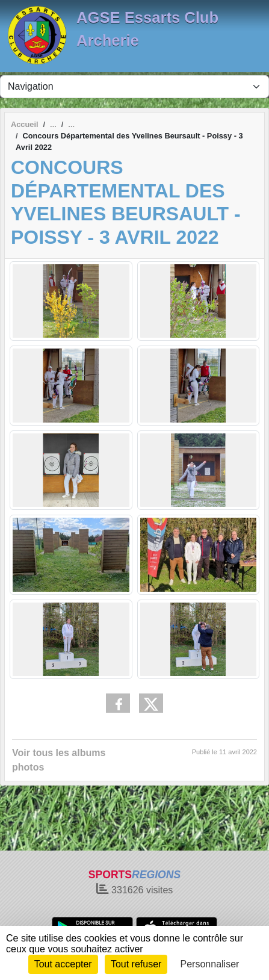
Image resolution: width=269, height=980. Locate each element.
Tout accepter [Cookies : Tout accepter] (63, 964)
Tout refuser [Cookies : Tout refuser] (136, 964)
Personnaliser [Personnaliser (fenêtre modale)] (210, 964)
